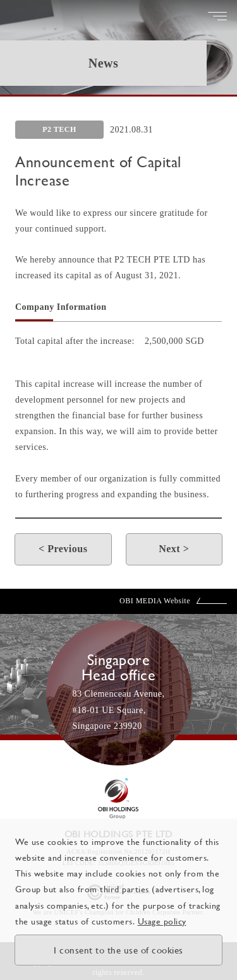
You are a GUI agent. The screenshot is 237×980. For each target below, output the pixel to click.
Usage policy (162, 921)
